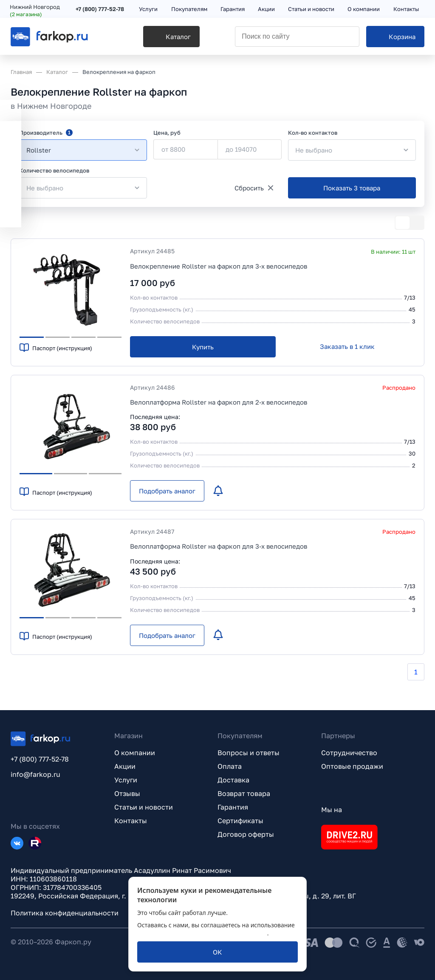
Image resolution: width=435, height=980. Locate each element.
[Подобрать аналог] (167, 491)
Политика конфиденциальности (65, 913)
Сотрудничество (349, 753)
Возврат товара (244, 793)
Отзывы (127, 793)
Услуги (126, 780)
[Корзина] (395, 39)
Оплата (230, 766)
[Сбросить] (254, 188)
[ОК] (217, 952)
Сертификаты (240, 821)
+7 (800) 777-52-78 (101, 9)
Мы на (332, 810)
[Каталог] (158, 39)
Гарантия (233, 807)
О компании (135, 753)
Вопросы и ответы (249, 753)
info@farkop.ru (35, 774)
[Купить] (203, 347)
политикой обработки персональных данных (202, 933)
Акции (125, 766)
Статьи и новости (144, 807)
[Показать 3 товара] (352, 188)
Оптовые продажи (352, 766)
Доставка (233, 780)
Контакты (131, 821)
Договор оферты (246, 834)
